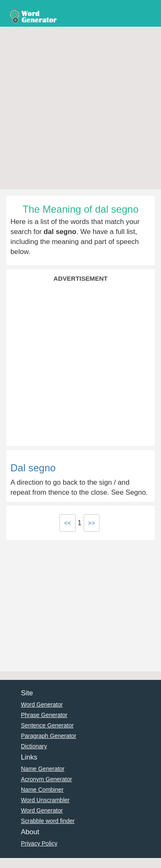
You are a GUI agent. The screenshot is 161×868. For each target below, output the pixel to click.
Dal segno (33, 468)
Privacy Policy (39, 843)
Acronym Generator (46, 779)
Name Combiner (42, 790)
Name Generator (43, 769)
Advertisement (80, 278)
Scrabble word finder (48, 821)
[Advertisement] (78, 109)
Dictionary (34, 746)
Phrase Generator (44, 715)
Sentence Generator (47, 725)
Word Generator (42, 704)
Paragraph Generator (49, 736)
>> (92, 523)
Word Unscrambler (45, 800)
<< (67, 523)
